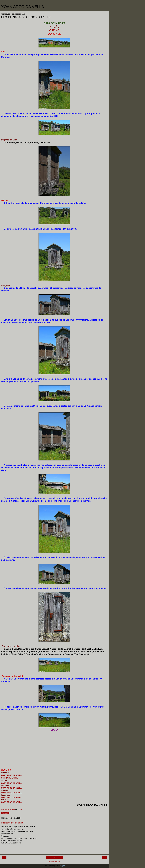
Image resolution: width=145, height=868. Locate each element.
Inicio (54, 857)
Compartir (5, 813)
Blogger (62, 866)
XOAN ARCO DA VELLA (23, 7)
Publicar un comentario (12, 823)
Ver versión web (54, 862)
